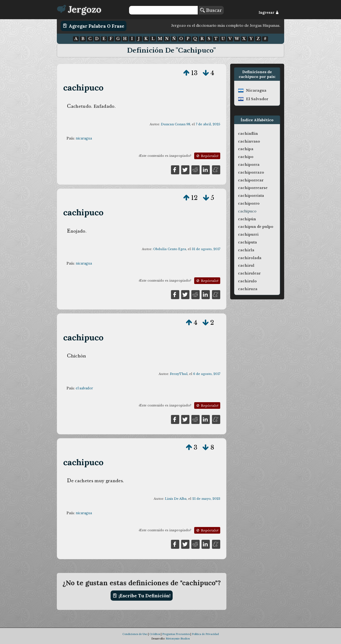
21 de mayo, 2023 (206, 499)
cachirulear (249, 273)
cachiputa (247, 242)
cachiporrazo (251, 172)
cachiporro (249, 203)
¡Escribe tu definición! (142, 596)
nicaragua (84, 138)
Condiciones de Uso (135, 634)
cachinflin (248, 134)
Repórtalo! (207, 156)
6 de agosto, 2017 (207, 374)
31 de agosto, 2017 (206, 249)
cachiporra (249, 165)
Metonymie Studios (178, 639)
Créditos (155, 634)
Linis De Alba (176, 499)
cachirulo (247, 281)
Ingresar (269, 13)
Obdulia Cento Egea (170, 249)
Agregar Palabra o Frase (94, 26)
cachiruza (248, 289)
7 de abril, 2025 (208, 124)
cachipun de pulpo (256, 227)
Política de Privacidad (205, 634)
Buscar (211, 10)
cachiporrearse (253, 188)
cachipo (246, 157)
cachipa (246, 149)
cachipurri (248, 234)
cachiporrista (251, 196)
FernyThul (179, 374)
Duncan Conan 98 (176, 124)
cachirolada (250, 258)
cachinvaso (249, 141)
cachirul (246, 266)
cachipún (247, 219)
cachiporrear (251, 180)
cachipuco (83, 88)
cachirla (246, 250)
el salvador (84, 388)
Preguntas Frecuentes (176, 634)
